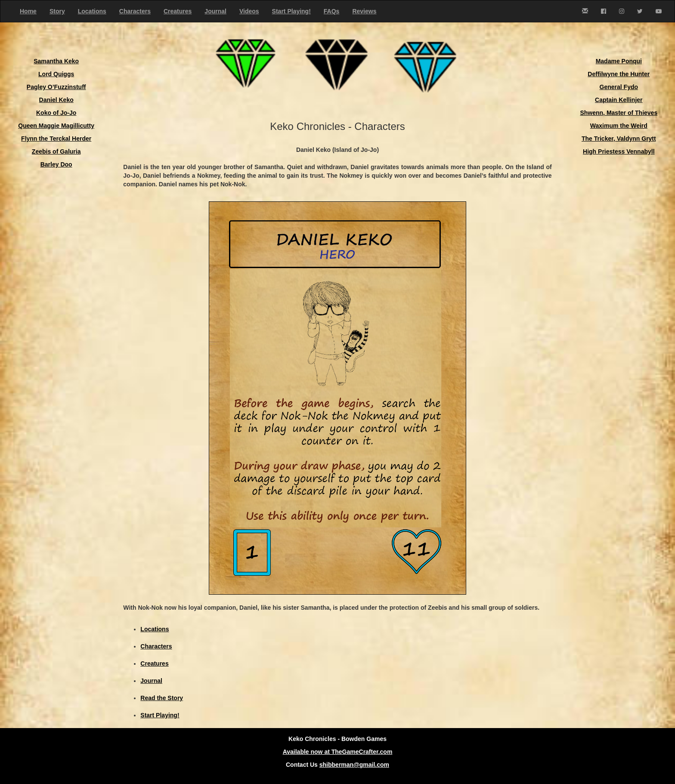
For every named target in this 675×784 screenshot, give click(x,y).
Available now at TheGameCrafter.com (338, 752)
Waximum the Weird (619, 126)
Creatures (178, 11)
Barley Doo (56, 164)
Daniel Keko (56, 100)
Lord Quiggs (56, 74)
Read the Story (162, 698)
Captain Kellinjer (619, 100)
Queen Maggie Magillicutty (56, 126)
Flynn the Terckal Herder (56, 139)
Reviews (364, 11)
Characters (135, 11)
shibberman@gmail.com (354, 765)
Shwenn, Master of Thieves (619, 113)
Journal (215, 11)
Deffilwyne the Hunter (619, 74)
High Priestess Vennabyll (619, 151)
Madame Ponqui (619, 61)
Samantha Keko (56, 61)
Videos (249, 11)
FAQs (332, 11)
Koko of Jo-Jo (56, 113)
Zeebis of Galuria (56, 151)
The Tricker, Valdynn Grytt (619, 139)
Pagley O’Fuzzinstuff (56, 87)
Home (28, 11)
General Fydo (619, 87)
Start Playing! (291, 11)
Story (57, 11)
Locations (92, 11)
